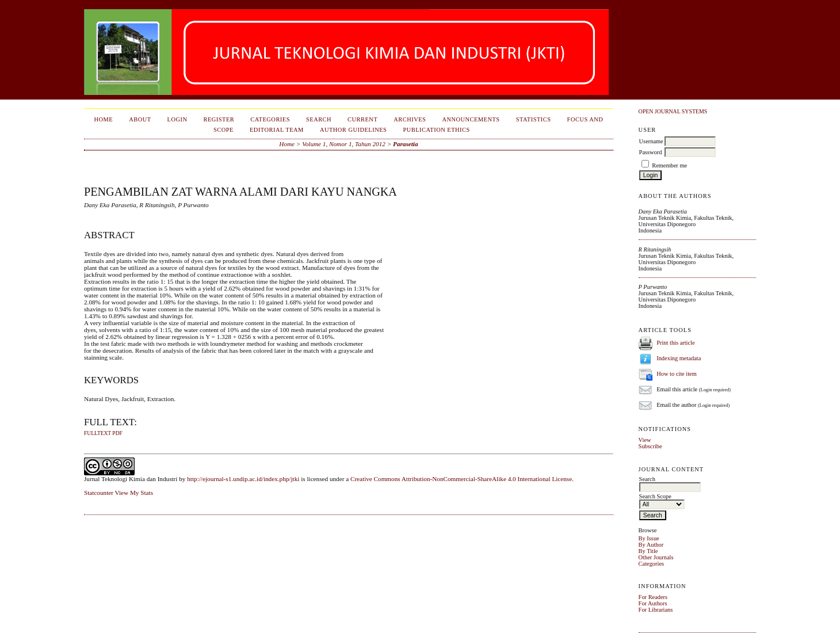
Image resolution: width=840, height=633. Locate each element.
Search (319, 119)
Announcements (471, 119)
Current (362, 119)
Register (219, 119)
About (140, 119)
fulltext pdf (103, 433)
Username (651, 141)
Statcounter (99, 493)
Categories (651, 564)
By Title (648, 551)
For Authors (653, 603)
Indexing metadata (679, 358)
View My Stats (134, 493)
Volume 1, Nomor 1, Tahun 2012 (344, 144)
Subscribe (650, 446)
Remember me (669, 165)
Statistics (534, 119)
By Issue (649, 538)
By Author (651, 545)
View (645, 440)
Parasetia (406, 144)
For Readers (653, 597)
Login (177, 119)
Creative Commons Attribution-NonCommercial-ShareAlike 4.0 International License (461, 479)
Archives (410, 119)
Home (103, 119)
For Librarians (656, 610)
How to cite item (677, 374)
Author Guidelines (354, 130)
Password (651, 152)
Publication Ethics (436, 130)
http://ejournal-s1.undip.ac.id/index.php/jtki (243, 479)
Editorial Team (277, 130)
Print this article (675, 343)
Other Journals (656, 557)
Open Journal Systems (673, 111)
